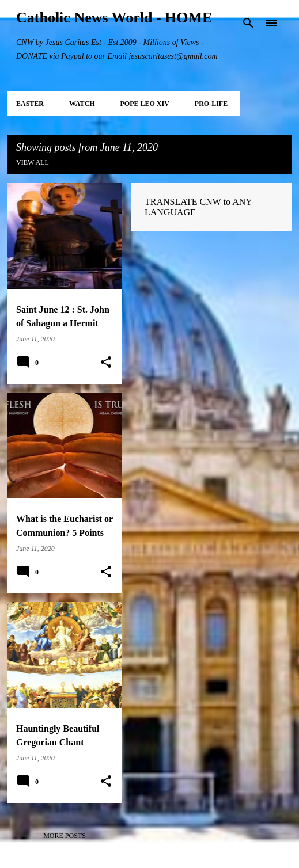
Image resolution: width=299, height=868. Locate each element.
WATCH (82, 104)
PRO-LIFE (211, 104)
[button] (106, 363)
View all (33, 162)
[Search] (248, 23)
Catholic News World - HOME (114, 18)
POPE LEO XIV (144, 104)
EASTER (30, 104)
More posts (65, 836)
